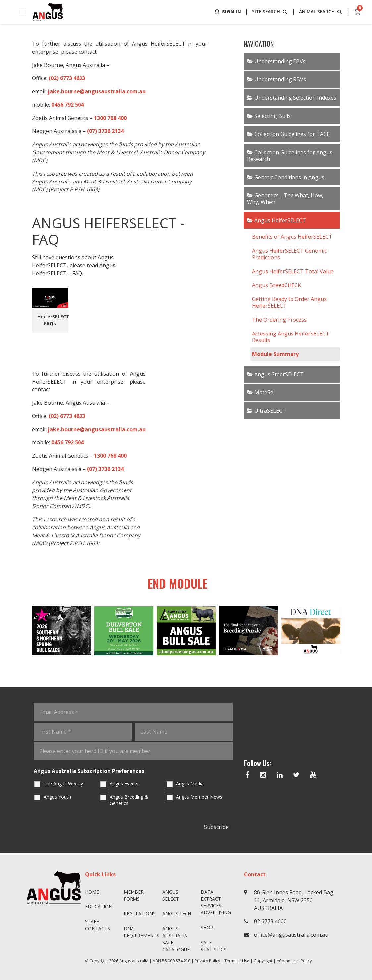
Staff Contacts (98, 925)
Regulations (140, 914)
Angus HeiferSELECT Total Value (293, 271)
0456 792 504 (68, 105)
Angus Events (124, 786)
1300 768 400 (110, 118)
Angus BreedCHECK (277, 285)
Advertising (216, 913)
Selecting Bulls (272, 116)
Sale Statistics (213, 946)
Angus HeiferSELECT (280, 220)
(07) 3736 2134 (105, 131)
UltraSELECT (270, 411)
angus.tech (177, 914)
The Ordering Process (279, 320)
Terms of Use (237, 961)
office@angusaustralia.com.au (291, 935)
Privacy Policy (207, 961)
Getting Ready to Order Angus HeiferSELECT (289, 302)
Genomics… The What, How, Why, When (285, 199)
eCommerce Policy (294, 961)
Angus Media (190, 786)
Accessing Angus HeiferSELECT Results (291, 337)
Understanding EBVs (280, 61)
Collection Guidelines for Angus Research (290, 156)
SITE (269, 11)
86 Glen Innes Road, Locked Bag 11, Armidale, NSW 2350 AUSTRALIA (294, 900)
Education (99, 907)
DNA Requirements (140, 932)
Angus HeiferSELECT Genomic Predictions (289, 254)
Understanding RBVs (280, 79)
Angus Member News (199, 799)
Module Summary (275, 354)
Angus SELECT (171, 895)
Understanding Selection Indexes (295, 98)
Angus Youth (57, 799)
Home (92, 892)
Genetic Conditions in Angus (289, 177)
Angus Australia (134, 961)
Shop (207, 928)
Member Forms (134, 895)
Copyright (263, 961)
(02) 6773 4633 (67, 78)
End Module (171, 585)
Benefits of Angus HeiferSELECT (292, 237)
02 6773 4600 (270, 921)
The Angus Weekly (63, 786)
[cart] (358, 12)
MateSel (265, 392)
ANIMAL (320, 11)
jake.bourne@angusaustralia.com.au (97, 91)
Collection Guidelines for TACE (292, 134)
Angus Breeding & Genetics (129, 803)
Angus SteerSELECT (279, 374)
